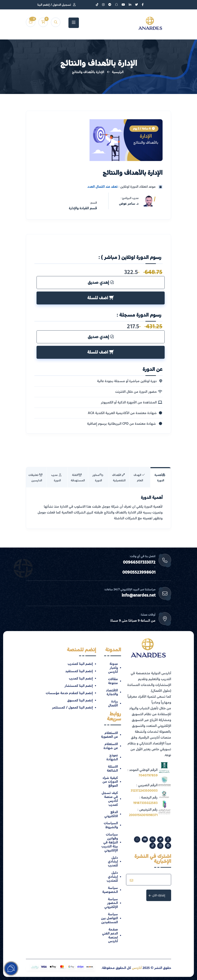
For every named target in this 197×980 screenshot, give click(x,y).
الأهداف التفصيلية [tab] (119, 478)
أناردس (137, 968)
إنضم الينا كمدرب (81, 678)
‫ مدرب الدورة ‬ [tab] (56, 478)
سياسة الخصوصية (110, 890)
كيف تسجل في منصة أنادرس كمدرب (110, 799)
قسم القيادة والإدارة (83, 208)
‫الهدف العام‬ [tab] (139, 478)
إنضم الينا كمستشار (79, 686)
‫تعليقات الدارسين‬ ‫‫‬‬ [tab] (36, 478)
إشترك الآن (157, 895)
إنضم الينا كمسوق (80, 700)
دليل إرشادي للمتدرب (112, 877)
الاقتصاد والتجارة (112, 692)
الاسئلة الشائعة (112, 769)
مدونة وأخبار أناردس (113, 668)
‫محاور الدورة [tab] (98, 478)
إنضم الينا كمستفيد (79, 671)
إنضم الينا (44, 5)
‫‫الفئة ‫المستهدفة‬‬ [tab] (78, 478)
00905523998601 (139, 572)
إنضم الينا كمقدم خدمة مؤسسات (69, 693)
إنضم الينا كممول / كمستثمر (72, 707)
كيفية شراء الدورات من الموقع (110, 782)
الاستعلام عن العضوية (109, 735)
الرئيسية (118, 72)
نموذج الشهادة (112, 757)
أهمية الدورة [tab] (160, 478)
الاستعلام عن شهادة (111, 746)
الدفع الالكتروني (111, 814)
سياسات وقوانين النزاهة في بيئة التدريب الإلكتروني (110, 842)
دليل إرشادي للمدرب (113, 862)
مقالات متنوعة (113, 681)
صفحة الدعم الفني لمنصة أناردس (110, 935)
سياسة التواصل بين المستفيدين (109, 918)
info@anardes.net (139, 595)
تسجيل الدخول (62, 5)
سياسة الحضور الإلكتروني (111, 903)
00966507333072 (139, 562)
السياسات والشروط (111, 825)
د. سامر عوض (129, 204)
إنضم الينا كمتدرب (80, 664)
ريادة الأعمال (113, 703)
